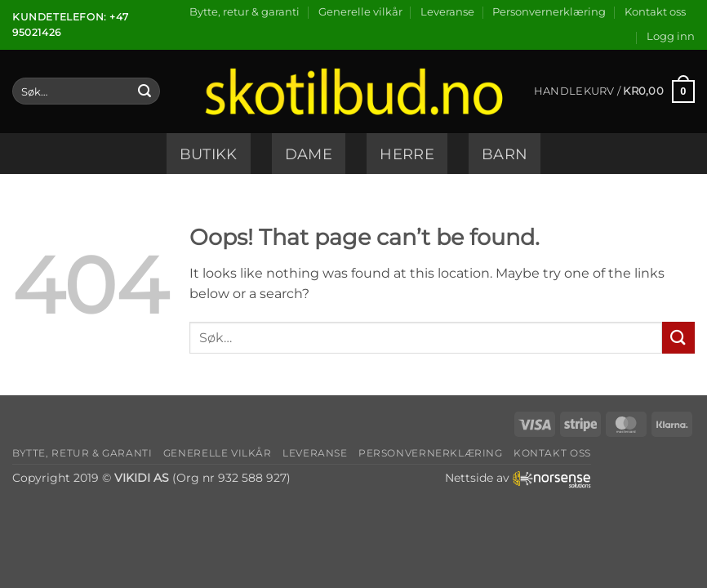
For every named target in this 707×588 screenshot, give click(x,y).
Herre (407, 154)
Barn (505, 154)
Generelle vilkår (360, 12)
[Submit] (145, 91)
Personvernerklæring (549, 12)
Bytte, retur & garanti (245, 12)
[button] (671, 37)
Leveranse (447, 12)
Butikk (209, 154)
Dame (309, 154)
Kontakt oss (655, 12)
